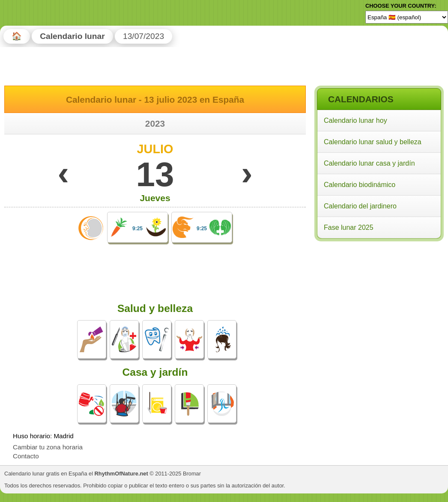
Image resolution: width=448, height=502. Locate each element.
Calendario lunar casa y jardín (369, 163)
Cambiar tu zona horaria (48, 447)
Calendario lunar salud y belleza (373, 142)
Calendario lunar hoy (355, 120)
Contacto (26, 456)
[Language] (407, 17)
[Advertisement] (379, 299)
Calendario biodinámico (360, 185)
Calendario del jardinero (360, 206)
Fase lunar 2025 (349, 227)
